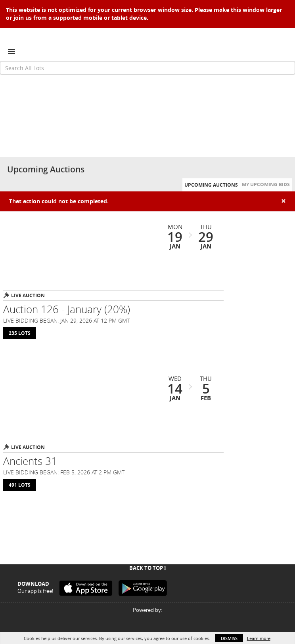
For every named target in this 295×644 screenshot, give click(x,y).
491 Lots (20, 485)
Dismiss (229, 638)
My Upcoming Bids (266, 184)
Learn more (259, 638)
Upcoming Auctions (211, 185)
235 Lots (20, 333)
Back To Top (148, 568)
